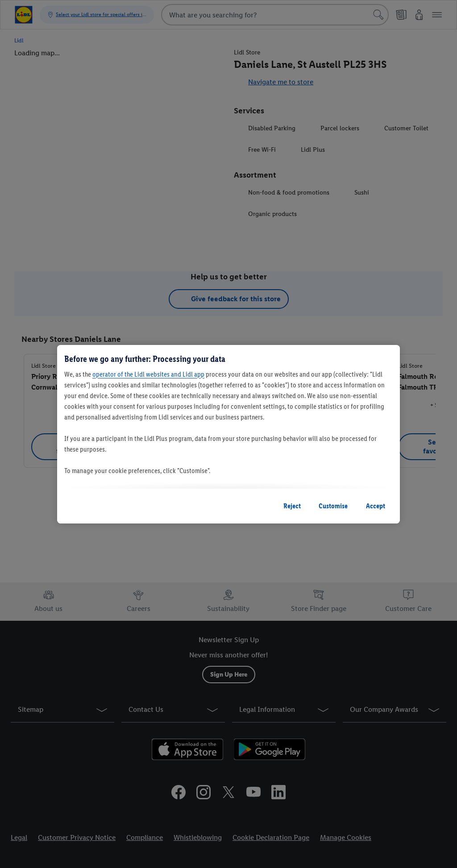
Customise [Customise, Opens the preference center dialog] (333, 506)
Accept (376, 506)
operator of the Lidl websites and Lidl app (148, 374)
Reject (292, 506)
